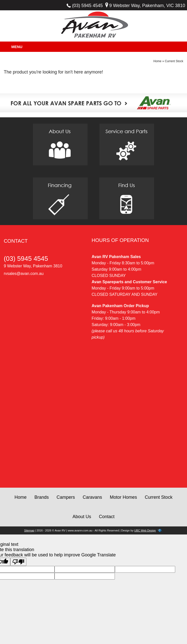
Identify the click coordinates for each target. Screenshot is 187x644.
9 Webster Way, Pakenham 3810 (33, 266)
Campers (66, 497)
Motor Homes (123, 497)
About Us (82, 517)
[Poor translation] (18, 562)
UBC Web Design (145, 530)
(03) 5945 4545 (87, 6)
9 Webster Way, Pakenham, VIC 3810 (147, 6)
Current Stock (174, 61)
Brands (42, 497)
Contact (107, 517)
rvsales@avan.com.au (24, 274)
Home (157, 61)
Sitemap (29, 530)
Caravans (92, 497)
